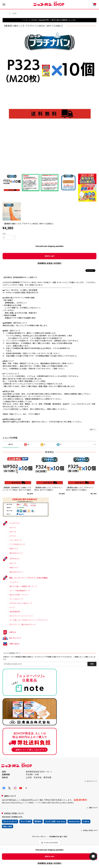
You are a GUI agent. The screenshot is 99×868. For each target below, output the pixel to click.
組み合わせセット (16, 553)
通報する (93, 430)
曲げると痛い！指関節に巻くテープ (23, 586)
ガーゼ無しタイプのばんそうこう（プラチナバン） (29, 620)
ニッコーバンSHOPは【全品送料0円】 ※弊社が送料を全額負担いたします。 (49, 20)
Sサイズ (13, 528)
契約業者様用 (15, 612)
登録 (92, 664)
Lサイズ (13, 536)
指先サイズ (14, 549)
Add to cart (49, 256)
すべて (11, 444)
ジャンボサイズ (15, 540)
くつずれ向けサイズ (17, 544)
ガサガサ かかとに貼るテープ (21, 603)
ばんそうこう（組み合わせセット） (23, 625)
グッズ (12, 608)
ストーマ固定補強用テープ (20, 591)
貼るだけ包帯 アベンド (19, 595)
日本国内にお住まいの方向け (49, 263)
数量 (4, 234)
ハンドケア (14, 582)
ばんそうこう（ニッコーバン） (22, 616)
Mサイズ (13, 532)
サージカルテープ (16, 599)
